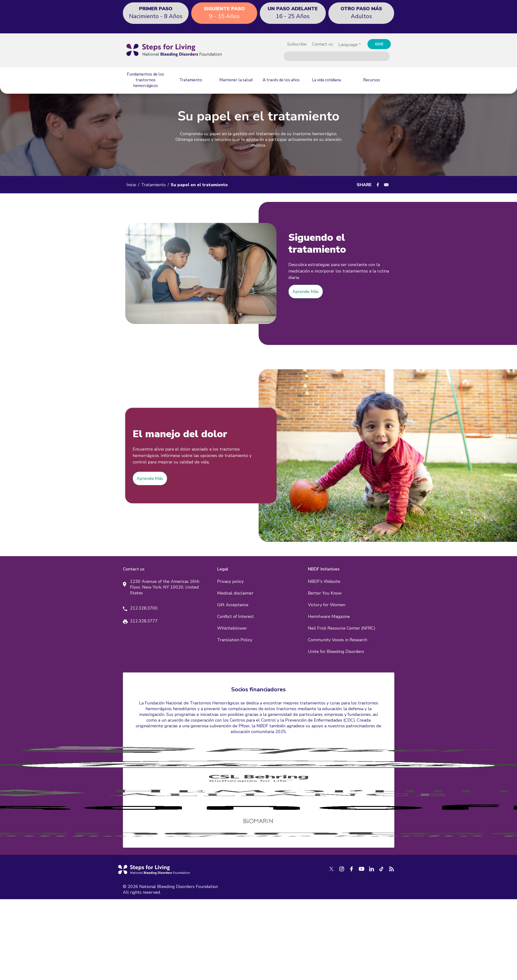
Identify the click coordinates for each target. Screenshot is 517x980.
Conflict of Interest (236, 616)
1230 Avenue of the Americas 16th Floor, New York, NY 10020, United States (165, 587)
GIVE (379, 44)
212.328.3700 (144, 608)
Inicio (131, 185)
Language (348, 45)
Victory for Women (327, 605)
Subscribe (297, 44)
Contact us (322, 44)
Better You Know (325, 593)
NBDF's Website (324, 581)
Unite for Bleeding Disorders (336, 652)
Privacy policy (230, 581)
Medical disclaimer (235, 593)
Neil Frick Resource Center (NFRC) (342, 628)
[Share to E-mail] (386, 185)
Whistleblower (232, 628)
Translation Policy (235, 640)
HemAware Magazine (329, 616)
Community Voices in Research (338, 640)
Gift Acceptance (233, 605)
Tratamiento (153, 185)
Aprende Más (306, 292)
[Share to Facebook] (378, 185)
